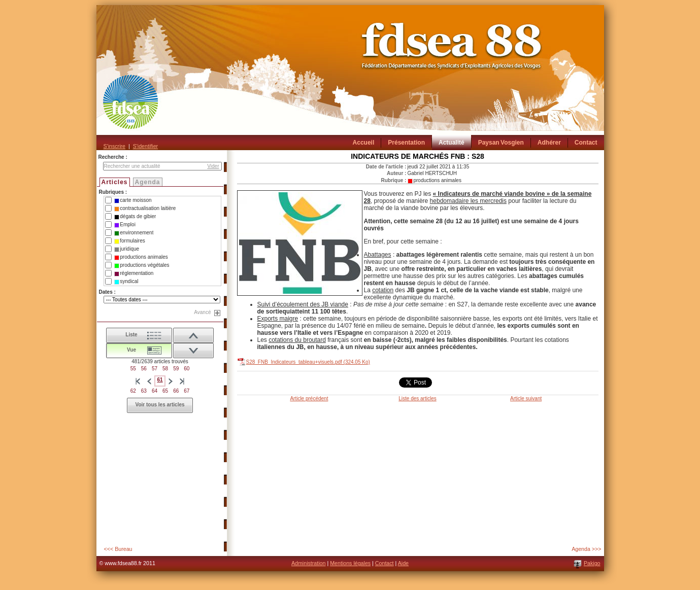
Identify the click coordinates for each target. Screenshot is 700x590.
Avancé (202, 312)
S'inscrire (114, 146)
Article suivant (526, 398)
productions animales (141, 257)
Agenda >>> (586, 549)
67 (187, 391)
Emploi (125, 225)
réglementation (134, 273)
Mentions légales (350, 563)
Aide (403, 563)
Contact (385, 563)
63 (144, 391)
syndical (126, 282)
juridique (127, 249)
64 (155, 391)
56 (144, 369)
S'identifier (145, 146)
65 (165, 391)
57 (155, 369)
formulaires (129, 241)
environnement (134, 233)
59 (176, 369)
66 (176, 391)
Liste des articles (417, 398)
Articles (115, 182)
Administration (309, 563)
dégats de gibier (135, 217)
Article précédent (309, 398)
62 (133, 391)
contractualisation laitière (145, 209)
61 (160, 380)
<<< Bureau (118, 549)
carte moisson (133, 200)
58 (165, 369)
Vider (213, 166)
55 (133, 369)
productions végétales (142, 265)
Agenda (148, 182)
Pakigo (592, 563)
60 (187, 369)
